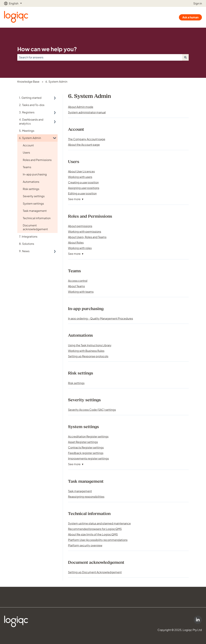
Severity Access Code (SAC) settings (92, 410)
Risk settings (76, 383)
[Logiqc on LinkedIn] (198, 620)
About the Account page (84, 145)
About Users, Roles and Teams (87, 237)
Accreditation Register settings (88, 436)
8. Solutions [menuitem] (27, 244)
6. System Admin (56, 82)
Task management (80, 491)
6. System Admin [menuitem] (30, 138)
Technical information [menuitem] (37, 218)
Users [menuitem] (26, 152)
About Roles (76, 242)
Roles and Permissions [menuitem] (37, 160)
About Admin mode (81, 107)
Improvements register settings (88, 458)
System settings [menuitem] (33, 203)
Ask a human (190, 17)
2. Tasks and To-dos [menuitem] (32, 105)
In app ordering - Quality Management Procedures (101, 318)
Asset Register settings (83, 442)
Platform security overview (85, 545)
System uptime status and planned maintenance (99, 523)
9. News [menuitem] (24, 251)
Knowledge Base (28, 82)
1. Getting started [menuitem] (30, 98)
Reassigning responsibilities (86, 497)
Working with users (80, 177)
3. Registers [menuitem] (27, 112)
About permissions (80, 226)
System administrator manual (87, 112)
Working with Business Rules (86, 351)
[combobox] (100, 57)
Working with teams (81, 292)
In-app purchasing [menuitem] (35, 174)
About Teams (76, 286)
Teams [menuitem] (27, 167)
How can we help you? (47, 49)
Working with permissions (85, 231)
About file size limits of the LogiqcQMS (93, 534)
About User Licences (81, 171)
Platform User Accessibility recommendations (98, 540)
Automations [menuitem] (31, 182)
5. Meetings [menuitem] (27, 131)
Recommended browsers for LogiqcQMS (95, 529)
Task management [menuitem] (35, 211)
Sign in (198, 3)
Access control (78, 281)
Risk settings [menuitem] (31, 189)
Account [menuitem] (28, 145)
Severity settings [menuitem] (34, 196)
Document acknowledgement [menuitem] (35, 227)
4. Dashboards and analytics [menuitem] (31, 121)
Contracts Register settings (86, 447)
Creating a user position (83, 182)
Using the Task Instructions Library (90, 345)
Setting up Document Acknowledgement (95, 572)
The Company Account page (87, 139)
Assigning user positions (84, 188)
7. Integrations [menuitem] (28, 236)
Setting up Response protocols (88, 356)
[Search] (185, 57)
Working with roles (80, 248)
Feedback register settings (86, 453)
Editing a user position (82, 193)
